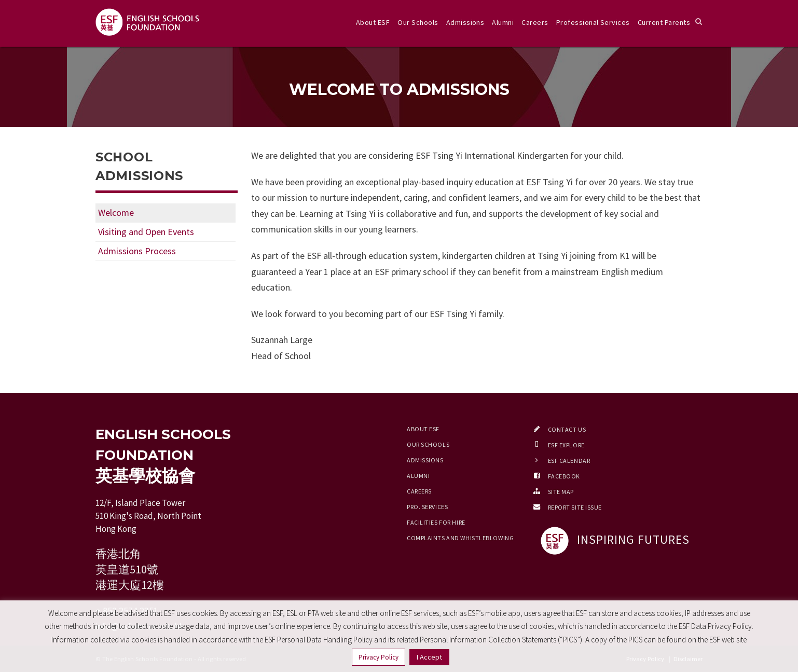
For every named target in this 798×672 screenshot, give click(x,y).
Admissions (465, 22)
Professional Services (593, 22)
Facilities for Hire (436, 522)
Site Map (561, 492)
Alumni (503, 22)
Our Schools (418, 22)
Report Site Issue (575, 507)
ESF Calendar (569, 461)
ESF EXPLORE (566, 445)
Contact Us (567, 429)
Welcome (116, 212)
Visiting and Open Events (146, 232)
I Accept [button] (429, 657)
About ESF (373, 22)
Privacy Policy (379, 657)
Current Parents (664, 22)
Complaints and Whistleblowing (460, 538)
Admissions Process (137, 251)
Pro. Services (427, 507)
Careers (535, 22)
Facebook (564, 476)
